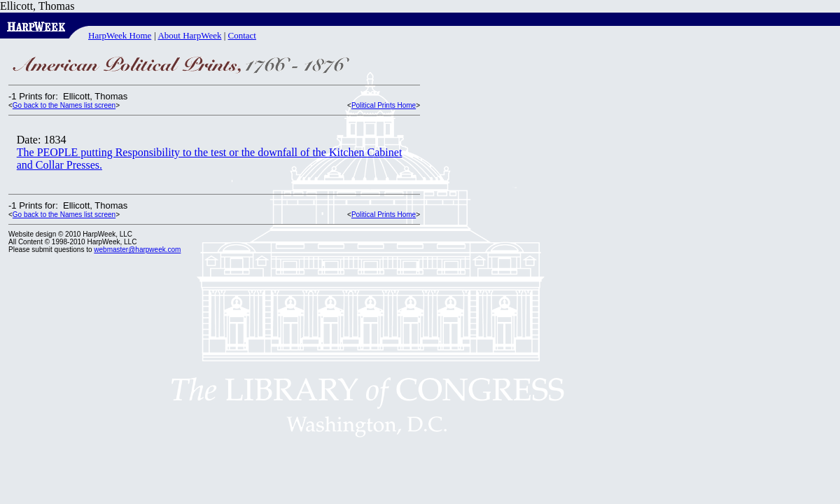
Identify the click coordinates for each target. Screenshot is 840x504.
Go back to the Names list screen (64, 105)
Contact (242, 35)
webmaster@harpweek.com (137, 250)
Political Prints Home (384, 105)
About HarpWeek (189, 35)
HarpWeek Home (120, 35)
